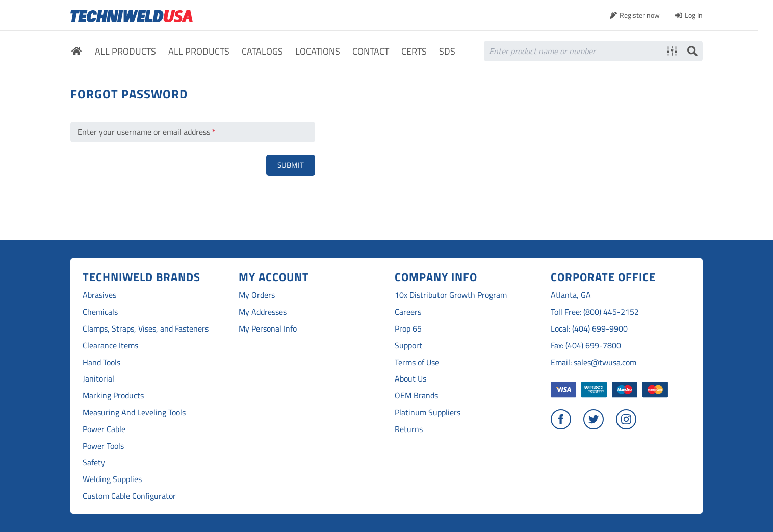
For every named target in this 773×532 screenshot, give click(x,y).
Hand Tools (101, 362)
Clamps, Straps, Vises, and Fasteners (146, 329)
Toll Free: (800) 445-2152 (595, 312)
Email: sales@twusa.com (594, 362)
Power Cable (104, 429)
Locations (318, 52)
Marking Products (113, 396)
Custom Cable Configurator (129, 496)
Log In (694, 15)
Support (408, 346)
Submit (291, 165)
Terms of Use (417, 362)
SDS (447, 52)
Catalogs (262, 52)
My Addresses (263, 312)
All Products (125, 52)
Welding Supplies (112, 479)
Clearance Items (110, 346)
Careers (408, 312)
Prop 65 (408, 329)
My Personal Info (268, 329)
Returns (409, 429)
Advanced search (672, 51)
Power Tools (103, 446)
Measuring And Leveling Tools (134, 412)
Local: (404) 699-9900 (589, 329)
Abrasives (99, 295)
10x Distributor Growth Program (451, 295)
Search (692, 51)
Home (76, 53)
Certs (414, 52)
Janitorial (98, 379)
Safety (94, 462)
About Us (410, 379)
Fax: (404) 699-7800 (586, 346)
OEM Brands (416, 396)
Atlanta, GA (571, 295)
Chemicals (100, 312)
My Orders (257, 295)
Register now (640, 15)
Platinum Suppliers (428, 412)
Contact (371, 52)
